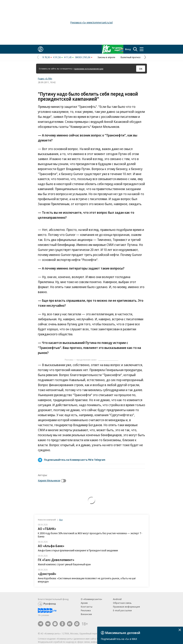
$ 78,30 (46, 57)
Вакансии (86, 614)
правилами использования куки (89, 69)
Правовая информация (126, 607)
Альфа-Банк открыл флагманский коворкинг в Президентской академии (78, 550)
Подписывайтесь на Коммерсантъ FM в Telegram (75, 460)
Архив (84, 603)
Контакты (87, 607)
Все (61, 520)
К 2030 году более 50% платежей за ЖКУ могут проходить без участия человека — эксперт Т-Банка (90, 535)
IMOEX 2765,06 (83, 57)
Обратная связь (122, 603)
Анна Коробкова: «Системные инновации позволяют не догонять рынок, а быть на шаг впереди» (87, 580)
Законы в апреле (106, 57)
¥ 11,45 (68, 57)
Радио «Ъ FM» (45, 79)
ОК (141, 69)
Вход (128, 49)
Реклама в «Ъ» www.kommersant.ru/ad (91, 22)
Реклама (86, 610)
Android (117, 599)
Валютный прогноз (131, 57)
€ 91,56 (57, 57)
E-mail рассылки (122, 610)
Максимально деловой (123, 633)
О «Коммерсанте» (91, 599)
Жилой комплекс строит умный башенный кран (64, 564)
